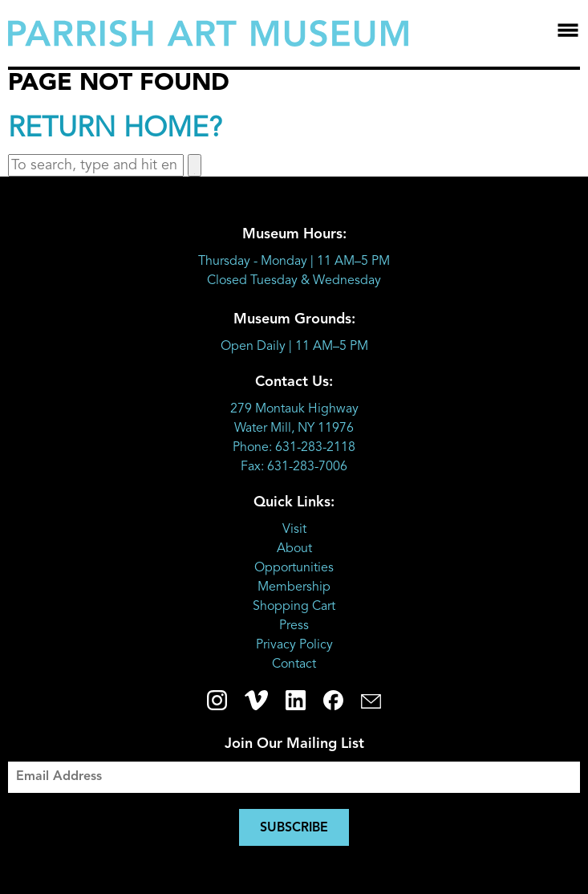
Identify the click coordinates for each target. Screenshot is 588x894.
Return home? (115, 130)
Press (294, 626)
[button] (195, 165)
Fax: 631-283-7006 (294, 467)
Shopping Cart (294, 607)
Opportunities (294, 568)
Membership (294, 587)
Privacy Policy (294, 645)
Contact (294, 664)
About (294, 549)
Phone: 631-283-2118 (294, 448)
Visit (294, 530)
